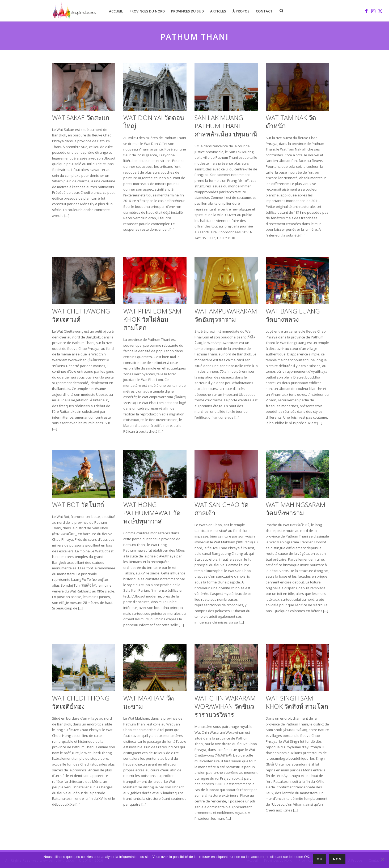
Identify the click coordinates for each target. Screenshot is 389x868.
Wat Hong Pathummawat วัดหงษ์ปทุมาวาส (152, 513)
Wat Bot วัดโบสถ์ (78, 504)
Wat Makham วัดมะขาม (149, 702)
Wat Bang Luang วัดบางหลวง (293, 315)
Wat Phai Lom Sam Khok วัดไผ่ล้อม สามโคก (152, 319)
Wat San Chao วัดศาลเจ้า (222, 509)
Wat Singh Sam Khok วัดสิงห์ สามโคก (297, 702)
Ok (320, 859)
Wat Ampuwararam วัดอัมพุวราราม (226, 315)
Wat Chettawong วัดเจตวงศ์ (81, 315)
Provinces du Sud (187, 11)
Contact (264, 11)
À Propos (241, 11)
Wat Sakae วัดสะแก (81, 117)
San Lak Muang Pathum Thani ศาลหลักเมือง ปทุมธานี (226, 126)
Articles (218, 11)
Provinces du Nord (147, 11)
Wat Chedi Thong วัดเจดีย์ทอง (81, 702)
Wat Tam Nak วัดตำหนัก (291, 122)
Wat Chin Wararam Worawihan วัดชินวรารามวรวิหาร (225, 706)
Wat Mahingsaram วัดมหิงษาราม (295, 509)
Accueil (116, 11)
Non (337, 859)
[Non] (382, 859)
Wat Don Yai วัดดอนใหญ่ (154, 122)
